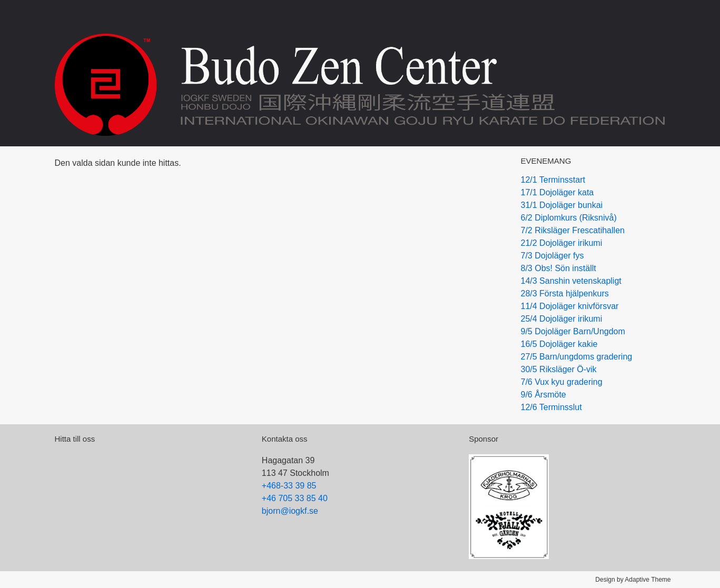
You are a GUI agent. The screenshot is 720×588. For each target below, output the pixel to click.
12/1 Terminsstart (553, 180)
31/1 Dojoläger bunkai (562, 205)
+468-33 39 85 (289, 486)
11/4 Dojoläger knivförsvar (570, 306)
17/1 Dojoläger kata (558, 192)
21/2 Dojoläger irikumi (562, 243)
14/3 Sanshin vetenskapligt (571, 281)
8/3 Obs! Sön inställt (559, 268)
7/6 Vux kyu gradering (562, 382)
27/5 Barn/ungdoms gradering (577, 357)
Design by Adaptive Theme (633, 580)
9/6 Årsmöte (544, 395)
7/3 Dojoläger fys (553, 256)
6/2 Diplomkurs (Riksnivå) (569, 218)
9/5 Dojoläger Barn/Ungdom (573, 331)
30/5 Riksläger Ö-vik (559, 369)
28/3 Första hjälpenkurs (565, 293)
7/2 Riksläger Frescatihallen (573, 230)
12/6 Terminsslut (551, 407)
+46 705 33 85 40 (295, 498)
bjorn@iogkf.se (290, 511)
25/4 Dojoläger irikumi (562, 319)
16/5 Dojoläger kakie (559, 344)
